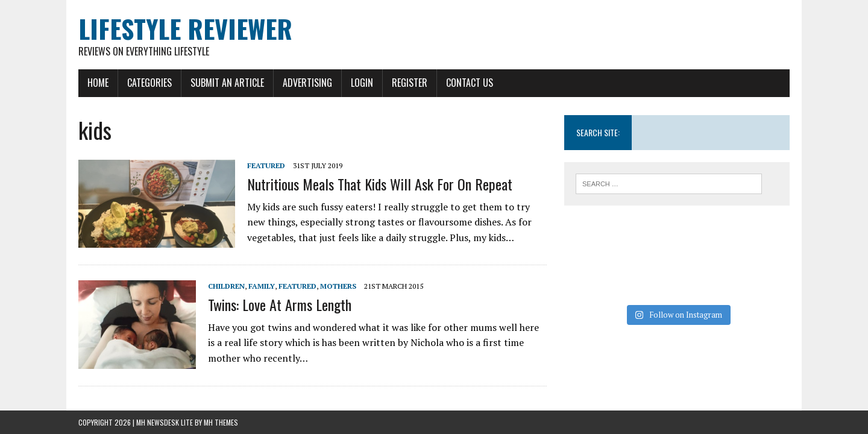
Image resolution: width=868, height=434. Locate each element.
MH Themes (221, 422)
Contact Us (470, 83)
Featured (266, 165)
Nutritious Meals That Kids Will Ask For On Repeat (380, 184)
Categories (149, 83)
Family (262, 286)
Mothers (338, 286)
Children (226, 286)
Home (98, 83)
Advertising (307, 83)
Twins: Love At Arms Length (280, 304)
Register (410, 83)
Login (362, 83)
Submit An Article (227, 83)
